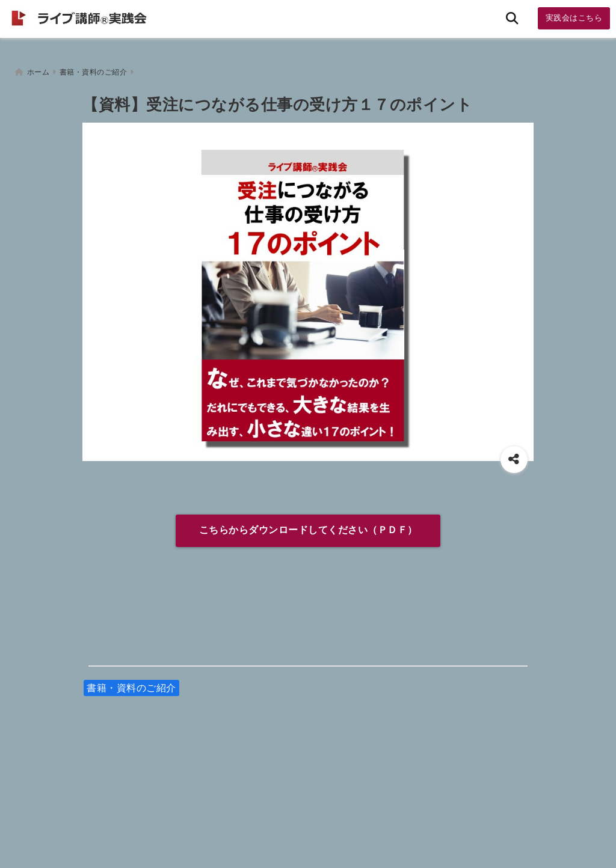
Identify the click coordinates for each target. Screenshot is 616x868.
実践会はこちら (574, 18)
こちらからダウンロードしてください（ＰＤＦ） (308, 526)
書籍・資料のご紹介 (131, 683)
